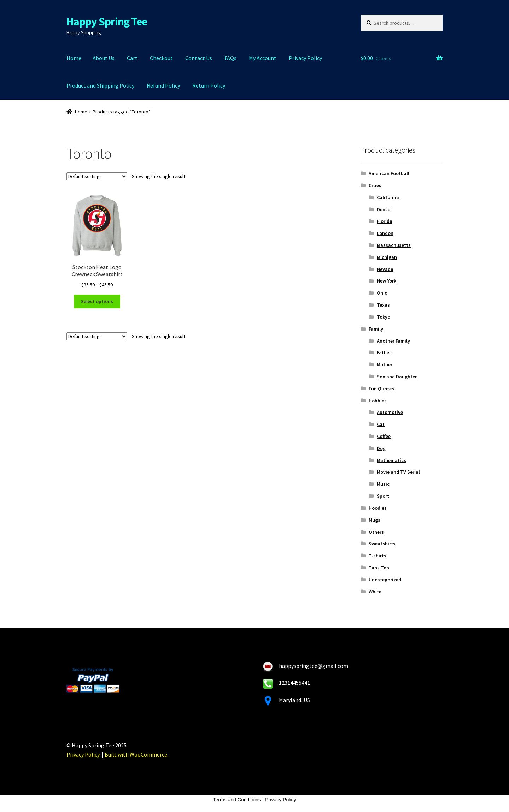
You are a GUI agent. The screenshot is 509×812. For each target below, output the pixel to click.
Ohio (382, 293)
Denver (384, 209)
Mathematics (391, 460)
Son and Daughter (397, 377)
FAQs (230, 58)
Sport (383, 496)
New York (387, 281)
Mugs (375, 520)
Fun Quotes (381, 389)
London (385, 233)
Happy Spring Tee (107, 22)
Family (376, 329)
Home (74, 58)
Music (383, 484)
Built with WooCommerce (136, 754)
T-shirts (378, 556)
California (388, 197)
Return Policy (209, 85)
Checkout (161, 58)
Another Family (393, 341)
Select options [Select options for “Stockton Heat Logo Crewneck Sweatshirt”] (97, 301)
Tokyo (384, 317)
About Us (104, 58)
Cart (132, 58)
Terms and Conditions (237, 800)
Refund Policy (163, 85)
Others (376, 532)
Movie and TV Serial (398, 472)
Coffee (384, 436)
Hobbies (378, 401)
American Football (389, 173)
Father (384, 352)
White (375, 592)
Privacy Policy (305, 58)
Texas (383, 305)
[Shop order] (97, 176)
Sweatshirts (382, 544)
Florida (385, 221)
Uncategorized (385, 580)
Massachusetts (394, 245)
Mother (385, 364)
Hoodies (378, 508)
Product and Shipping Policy (100, 85)
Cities (375, 185)
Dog (381, 448)
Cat (381, 424)
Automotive (390, 412)
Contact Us (199, 58)
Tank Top (379, 568)
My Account (263, 58)
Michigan (387, 257)
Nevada (385, 269)
